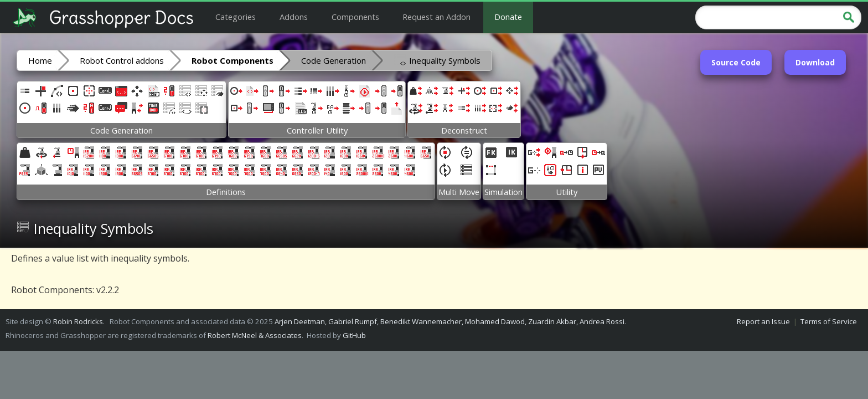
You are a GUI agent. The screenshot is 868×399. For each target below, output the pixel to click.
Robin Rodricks (78, 321)
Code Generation (334, 60)
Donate (508, 17)
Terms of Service (829, 321)
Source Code (736, 62)
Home (40, 60)
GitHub (354, 335)
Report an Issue (763, 321)
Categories (236, 17)
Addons (294, 17)
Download (815, 62)
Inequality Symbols (437, 60)
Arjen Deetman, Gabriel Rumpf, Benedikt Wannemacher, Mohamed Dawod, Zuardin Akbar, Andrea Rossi (449, 321)
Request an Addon (436, 17)
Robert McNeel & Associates (255, 335)
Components (355, 17)
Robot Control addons (122, 60)
